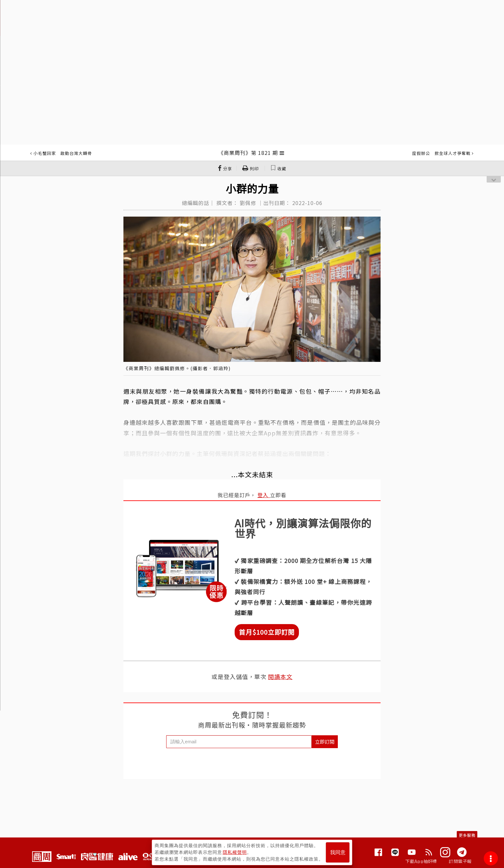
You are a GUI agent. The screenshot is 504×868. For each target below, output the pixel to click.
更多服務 (467, 835)
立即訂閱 (325, 742)
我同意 (338, 852)
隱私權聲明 (235, 852)
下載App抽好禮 (421, 861)
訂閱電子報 (460, 861)
